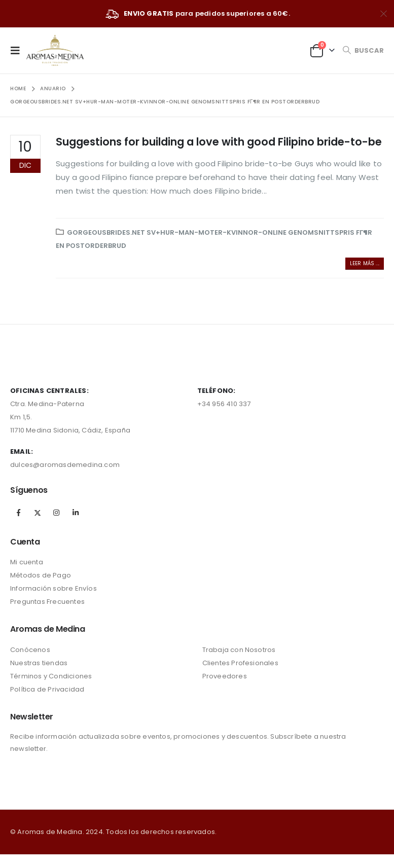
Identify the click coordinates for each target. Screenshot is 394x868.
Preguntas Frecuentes (47, 602)
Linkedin (76, 513)
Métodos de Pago (41, 575)
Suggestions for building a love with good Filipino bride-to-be (219, 142)
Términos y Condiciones (51, 676)
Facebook (19, 513)
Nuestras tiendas (39, 663)
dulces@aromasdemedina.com (65, 465)
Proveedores (225, 676)
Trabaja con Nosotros (239, 650)
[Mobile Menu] (18, 50)
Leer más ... (365, 263)
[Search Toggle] (363, 50)
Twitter (38, 513)
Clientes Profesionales (240, 663)
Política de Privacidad (47, 689)
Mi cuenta (27, 562)
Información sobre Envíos (53, 588)
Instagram (56, 513)
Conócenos (30, 650)
